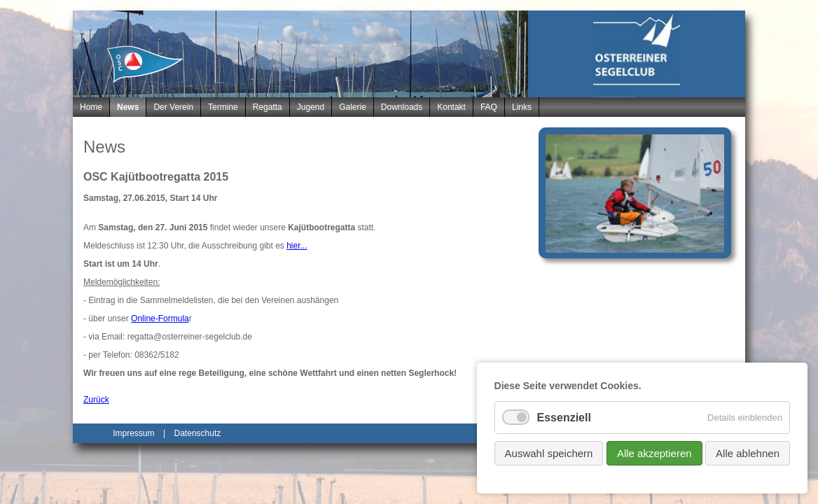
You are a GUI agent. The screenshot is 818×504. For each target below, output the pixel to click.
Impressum (133, 433)
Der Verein (173, 107)
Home (91, 107)
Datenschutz (198, 433)
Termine (223, 107)
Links (522, 107)
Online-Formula (160, 318)
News (128, 107)
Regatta (268, 107)
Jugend (311, 107)
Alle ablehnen (748, 453)
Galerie (353, 107)
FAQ (489, 107)
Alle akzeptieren (654, 453)
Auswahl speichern (549, 453)
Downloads (402, 107)
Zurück (96, 400)
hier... (297, 246)
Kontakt (451, 107)
